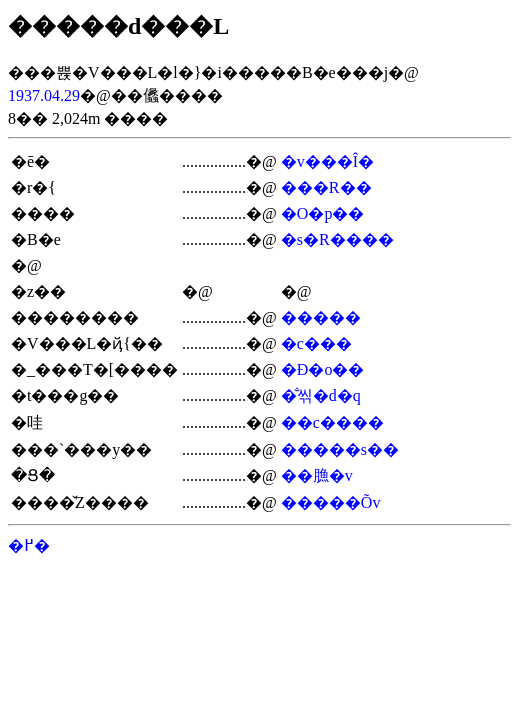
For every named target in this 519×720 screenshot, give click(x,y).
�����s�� (340, 449)
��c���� (332, 422)
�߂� (29, 545)
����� (321, 317)
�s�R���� (337, 239)
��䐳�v (317, 475)
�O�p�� (323, 213)
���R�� (326, 187)
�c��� (316, 343)
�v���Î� (327, 161)
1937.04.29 (44, 95)
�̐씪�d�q (321, 395)
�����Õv (331, 502)
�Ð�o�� (323, 369)
